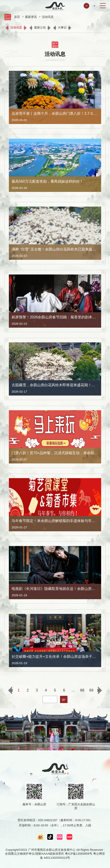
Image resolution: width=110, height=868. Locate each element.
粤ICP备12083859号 (79, 854)
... (73, 690)
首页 (17, 17)
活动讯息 (48, 17)
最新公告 (40, 27)
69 (91, 690)
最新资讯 (31, 17)
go (64, 699)
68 (82, 690)
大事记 (62, 27)
